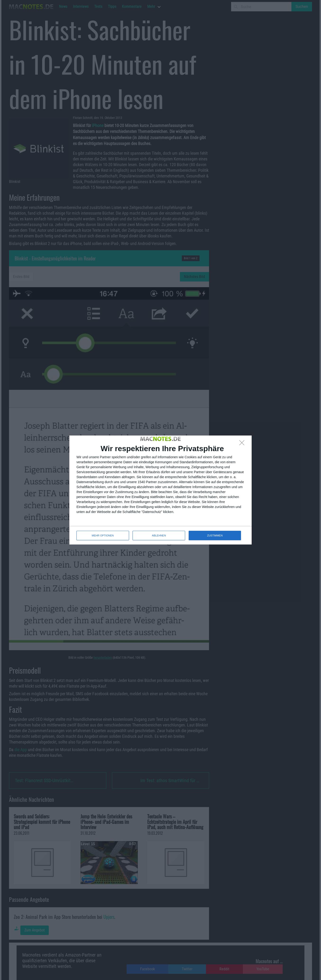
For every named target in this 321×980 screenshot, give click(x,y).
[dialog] (160, 490)
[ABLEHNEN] (243, 444)
